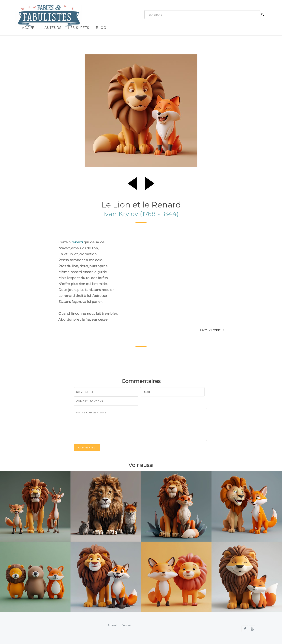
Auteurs (53, 28)
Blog (101, 28)
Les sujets (79, 28)
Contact (127, 625)
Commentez (87, 448)
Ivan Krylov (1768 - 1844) (141, 214)
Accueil (30, 28)
